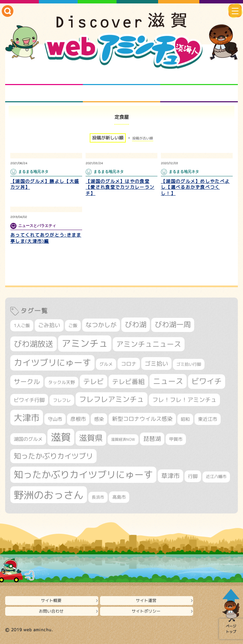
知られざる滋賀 (44, 76)
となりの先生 (121, 76)
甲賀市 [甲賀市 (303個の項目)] (176, 439)
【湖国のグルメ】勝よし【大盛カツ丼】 (45, 184)
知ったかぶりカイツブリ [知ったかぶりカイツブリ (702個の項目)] (53, 456)
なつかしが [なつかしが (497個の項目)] (101, 325)
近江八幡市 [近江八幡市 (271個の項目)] (216, 477)
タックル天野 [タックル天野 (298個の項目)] (62, 382)
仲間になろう (199, 76)
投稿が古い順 (143, 138)
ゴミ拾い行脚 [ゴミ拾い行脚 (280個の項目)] (189, 364)
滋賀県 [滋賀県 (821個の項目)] (91, 438)
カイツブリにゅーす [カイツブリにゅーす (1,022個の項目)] (52, 362)
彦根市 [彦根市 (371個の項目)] (78, 419)
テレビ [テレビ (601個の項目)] (93, 381)
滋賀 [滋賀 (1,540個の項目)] (61, 437)
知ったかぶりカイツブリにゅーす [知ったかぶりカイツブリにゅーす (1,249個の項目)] (83, 475)
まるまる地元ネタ (44, 94)
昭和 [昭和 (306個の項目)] (185, 419)
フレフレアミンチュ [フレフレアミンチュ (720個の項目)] (112, 399)
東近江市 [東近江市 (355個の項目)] (208, 419)
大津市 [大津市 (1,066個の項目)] (27, 418)
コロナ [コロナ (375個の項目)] (129, 364)
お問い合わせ (51, 611)
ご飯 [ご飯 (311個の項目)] (73, 325)
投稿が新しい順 (108, 138)
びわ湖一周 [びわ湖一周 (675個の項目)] (173, 325)
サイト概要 (51, 600)
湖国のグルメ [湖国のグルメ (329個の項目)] (28, 439)
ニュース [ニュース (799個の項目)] (168, 381)
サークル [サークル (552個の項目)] (27, 382)
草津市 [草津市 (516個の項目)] (170, 476)
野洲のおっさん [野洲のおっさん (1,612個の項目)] (49, 495)
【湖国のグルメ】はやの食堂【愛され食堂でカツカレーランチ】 (120, 187)
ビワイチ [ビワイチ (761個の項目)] (207, 381)
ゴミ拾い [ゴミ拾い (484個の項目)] (156, 363)
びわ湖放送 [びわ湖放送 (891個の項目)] (34, 344)
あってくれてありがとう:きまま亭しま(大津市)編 (46, 238)
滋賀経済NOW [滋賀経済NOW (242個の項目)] (123, 439)
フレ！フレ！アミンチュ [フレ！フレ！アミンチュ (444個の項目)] (184, 400)
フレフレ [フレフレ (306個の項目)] (62, 400)
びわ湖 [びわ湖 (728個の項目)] (136, 324)
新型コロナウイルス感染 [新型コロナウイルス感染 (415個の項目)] (142, 419)
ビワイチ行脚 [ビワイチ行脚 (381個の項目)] (29, 400)
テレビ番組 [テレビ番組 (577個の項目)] (128, 381)
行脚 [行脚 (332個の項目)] (193, 476)
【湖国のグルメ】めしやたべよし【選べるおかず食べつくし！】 (195, 187)
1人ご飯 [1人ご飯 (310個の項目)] (22, 325)
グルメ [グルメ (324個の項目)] (106, 364)
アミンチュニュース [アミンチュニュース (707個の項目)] (149, 344)
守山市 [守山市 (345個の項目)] (55, 419)
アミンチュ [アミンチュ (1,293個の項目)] (85, 343)
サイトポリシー (146, 611)
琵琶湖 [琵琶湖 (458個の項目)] (152, 439)
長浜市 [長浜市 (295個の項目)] (98, 497)
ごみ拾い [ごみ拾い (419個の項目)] (49, 325)
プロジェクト (121, 94)
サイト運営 (146, 600)
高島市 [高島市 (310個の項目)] (119, 497)
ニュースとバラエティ (199, 94)
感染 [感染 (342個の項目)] (99, 419)
